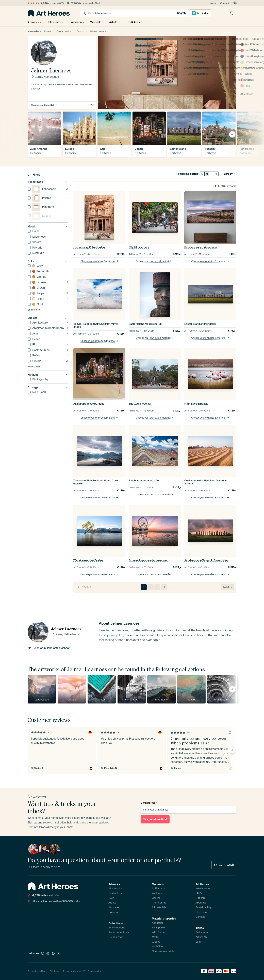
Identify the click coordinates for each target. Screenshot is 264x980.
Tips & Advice (138, 22)
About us (201, 903)
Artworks (33, 22)
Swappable (158, 928)
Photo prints (159, 903)
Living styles (116, 937)
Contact (225, 3)
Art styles (114, 907)
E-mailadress (149, 803)
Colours (113, 912)
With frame (158, 932)
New (111, 898)
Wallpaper (158, 893)
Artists (117, 22)
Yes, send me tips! (155, 819)
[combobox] (124, 13)
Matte (155, 937)
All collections (117, 928)
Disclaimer (55, 971)
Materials (98, 22)
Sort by (230, 174)
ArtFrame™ (158, 889)
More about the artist (44, 105)
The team (201, 912)
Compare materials (163, 951)
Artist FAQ (201, 937)
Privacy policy (94, 971)
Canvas (156, 898)
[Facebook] (53, 954)
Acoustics (158, 923)
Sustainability (203, 907)
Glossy (156, 942)
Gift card (201, 898)
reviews (46, 3)
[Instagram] (43, 954)
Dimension (77, 22)
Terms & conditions (37, 971)
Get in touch (224, 865)
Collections (54, 22)
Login (213, 3)
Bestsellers (115, 893)
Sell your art (202, 932)
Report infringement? (74, 971)
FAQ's (199, 893)
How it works (203, 889)
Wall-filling (158, 946)
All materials (159, 907)
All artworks (115, 889)
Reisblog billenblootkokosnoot (92, 105)
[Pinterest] (48, 954)
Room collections (119, 932)
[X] (59, 954)
